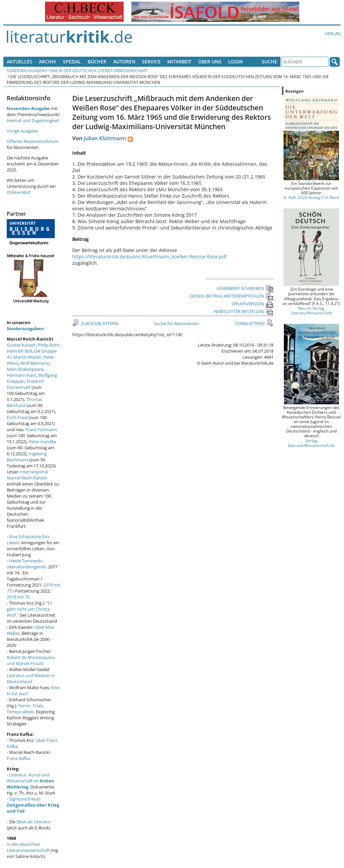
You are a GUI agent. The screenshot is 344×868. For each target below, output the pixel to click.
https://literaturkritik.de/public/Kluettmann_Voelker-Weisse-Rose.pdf (149, 257)
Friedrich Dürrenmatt (26, 384)
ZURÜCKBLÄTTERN (99, 323)
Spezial (72, 62)
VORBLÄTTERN (250, 323)
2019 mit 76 (18, 597)
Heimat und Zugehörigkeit (33, 120)
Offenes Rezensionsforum (33, 141)
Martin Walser (27, 357)
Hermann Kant (21, 375)
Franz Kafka (18, 758)
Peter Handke (42, 442)
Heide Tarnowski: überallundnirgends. (27, 564)
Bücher (97, 62)
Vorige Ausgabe (22, 131)
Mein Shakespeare (25, 369)
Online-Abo (18, 192)
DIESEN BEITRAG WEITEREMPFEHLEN (232, 296)
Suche (269, 62)
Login (235, 62)
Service (151, 62)
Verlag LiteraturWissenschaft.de (311, 443)
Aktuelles (19, 62)
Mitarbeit (179, 62)
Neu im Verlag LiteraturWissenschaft (311, 310)
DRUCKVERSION (253, 304)
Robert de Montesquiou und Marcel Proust (31, 660)
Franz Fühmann (41, 429)
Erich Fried (17, 417)
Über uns (210, 62)
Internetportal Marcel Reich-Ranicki (27, 475)
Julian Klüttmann (105, 138)
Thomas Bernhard (25, 402)
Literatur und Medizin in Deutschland (31, 678)
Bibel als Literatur (34, 822)
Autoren (124, 62)
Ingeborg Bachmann (27, 457)
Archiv (48, 62)
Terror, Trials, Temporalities (25, 709)
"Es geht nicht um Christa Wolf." (29, 609)
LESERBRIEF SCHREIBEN (245, 288)
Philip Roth (49, 345)
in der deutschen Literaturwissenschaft (28, 847)
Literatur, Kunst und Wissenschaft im (30, 781)
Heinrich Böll (19, 351)
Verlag (333, 34)
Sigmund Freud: (33, 805)
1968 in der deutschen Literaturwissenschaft (98, 70)
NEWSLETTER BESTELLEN (244, 311)
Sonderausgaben (26, 70)
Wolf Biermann (35, 363)
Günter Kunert (21, 345)
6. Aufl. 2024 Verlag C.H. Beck (311, 197)
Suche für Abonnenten (177, 323)
